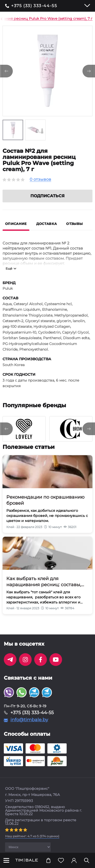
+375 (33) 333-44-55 (34, 6)
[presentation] (6, 435)
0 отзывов (40, 180)
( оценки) (32, 842)
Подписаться (48, 202)
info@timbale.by (29, 726)
